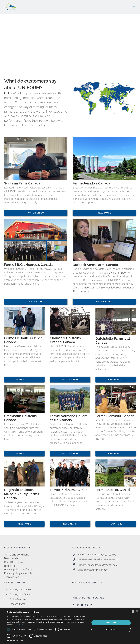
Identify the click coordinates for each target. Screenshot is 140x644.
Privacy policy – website (18, 573)
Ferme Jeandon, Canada (91, 183)
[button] (47, 641)
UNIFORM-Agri (15, 93)
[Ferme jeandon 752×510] (104, 138)
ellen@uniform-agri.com (96, 570)
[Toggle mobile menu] (134, 6)
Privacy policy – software (19, 570)
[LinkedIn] (91, 605)
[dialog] (70, 626)
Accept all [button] (111, 623)
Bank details (11, 558)
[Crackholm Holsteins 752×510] (24, 386)
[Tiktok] (78, 605)
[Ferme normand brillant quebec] (70, 386)
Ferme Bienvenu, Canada (115, 416)
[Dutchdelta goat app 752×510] (116, 309)
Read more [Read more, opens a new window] (19, 625)
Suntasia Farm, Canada (22, 183)
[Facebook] (73, 605)
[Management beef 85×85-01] (80, 254)
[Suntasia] (36, 138)
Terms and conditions (17, 555)
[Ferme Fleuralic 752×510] (24, 309)
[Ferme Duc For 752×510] (116, 460)
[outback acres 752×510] (104, 220)
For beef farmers (18, 599)
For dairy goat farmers (21, 594)
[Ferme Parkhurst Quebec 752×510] (70, 460)
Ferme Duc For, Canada (114, 490)
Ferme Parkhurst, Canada (70, 490)
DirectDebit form (14, 562)
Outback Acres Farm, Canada (95, 265)
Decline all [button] (111, 629)
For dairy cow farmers (20, 590)
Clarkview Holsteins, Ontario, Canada (66, 340)
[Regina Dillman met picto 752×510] (24, 460)
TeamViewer (11, 577)
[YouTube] (82, 605)
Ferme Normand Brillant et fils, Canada (69, 418)
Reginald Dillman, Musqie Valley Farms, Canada (22, 494)
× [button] (137, 611)
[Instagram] (87, 605)
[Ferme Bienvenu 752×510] (116, 386)
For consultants (17, 604)
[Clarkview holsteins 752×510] (70, 309)
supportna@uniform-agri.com (103, 565)
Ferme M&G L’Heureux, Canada (28, 265)
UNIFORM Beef (118, 273)
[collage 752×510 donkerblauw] (36, 220)
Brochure (10, 566)
